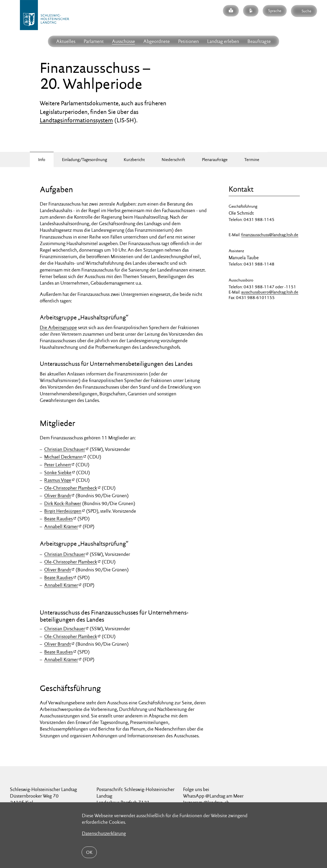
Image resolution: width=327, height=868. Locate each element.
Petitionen (188, 41)
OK (89, 852)
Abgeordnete (157, 41)
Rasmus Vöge (58, 480)
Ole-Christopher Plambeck (71, 488)
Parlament (94, 41)
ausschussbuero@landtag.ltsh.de (270, 292)
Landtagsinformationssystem (76, 120)
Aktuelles (66, 41)
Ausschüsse (123, 41)
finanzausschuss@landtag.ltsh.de (270, 235)
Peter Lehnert (58, 465)
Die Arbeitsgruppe (58, 327)
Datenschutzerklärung (104, 833)
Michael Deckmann (63, 457)
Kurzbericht (134, 160)
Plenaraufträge (215, 160)
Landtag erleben (223, 41)
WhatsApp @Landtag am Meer (213, 796)
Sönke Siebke (58, 472)
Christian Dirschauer (65, 449)
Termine (252, 160)
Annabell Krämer (61, 526)
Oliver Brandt (58, 496)
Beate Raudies (58, 519)
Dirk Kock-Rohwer (63, 503)
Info (42, 160)
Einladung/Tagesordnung (84, 160)
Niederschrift (173, 160)
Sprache (275, 11)
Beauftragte (259, 41)
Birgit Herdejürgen (63, 511)
